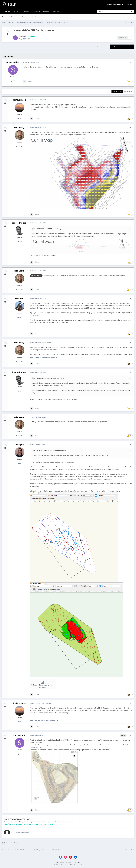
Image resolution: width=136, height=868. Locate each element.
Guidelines (23, 17)
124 (20, 119)
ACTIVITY (17, 11)
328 (20, 317)
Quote (30, 81)
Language (60, 862)
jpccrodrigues (19, 223)
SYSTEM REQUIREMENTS (41, 11)
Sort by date (128, 92)
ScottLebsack (19, 100)
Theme (69, 862)
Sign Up (130, 4)
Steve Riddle (31, 37)
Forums (5, 17)
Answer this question (122, 47)
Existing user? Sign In (114, 4)
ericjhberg (19, 127)
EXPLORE (7, 12)
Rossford (19, 298)
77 (13, 81)
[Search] (108, 11)
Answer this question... (23, 833)
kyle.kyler (19, 445)
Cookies (77, 862)
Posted (31, 62)
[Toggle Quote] (33, 229)
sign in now (51, 822)
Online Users (35, 17)
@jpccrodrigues (36, 276)
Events (13, 17)
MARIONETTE (57, 11)
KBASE (26, 11)
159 (20, 242)
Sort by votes (117, 92)
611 (18, 146)
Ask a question (101, 47)
